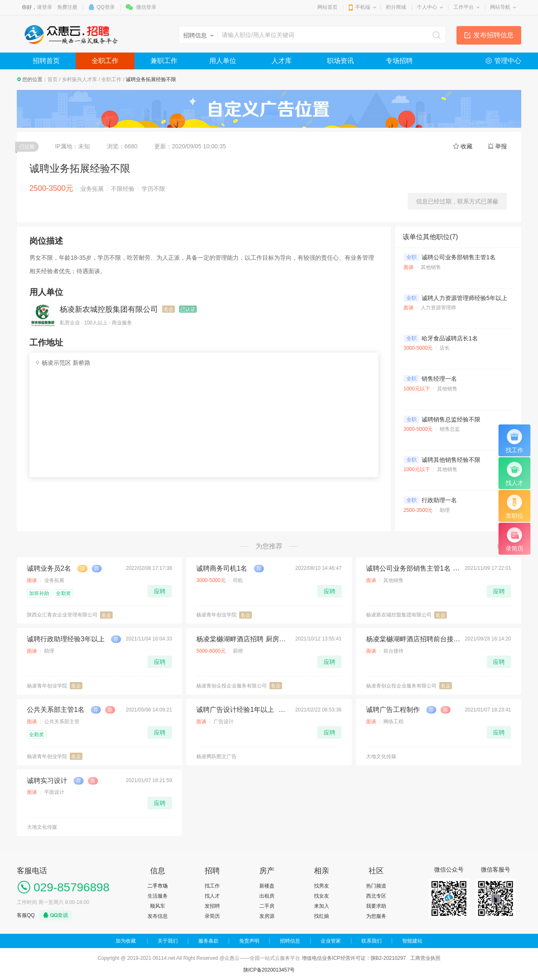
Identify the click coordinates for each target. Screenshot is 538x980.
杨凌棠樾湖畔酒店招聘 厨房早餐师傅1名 (243, 639)
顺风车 (158, 906)
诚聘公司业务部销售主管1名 (459, 257)
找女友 (322, 896)
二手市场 (158, 886)
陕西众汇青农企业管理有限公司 (62, 615)
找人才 (212, 896)
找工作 (212, 886)
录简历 (212, 916)
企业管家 (331, 941)
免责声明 (249, 941)
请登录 (45, 7)
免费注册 (67, 7)
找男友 (322, 886)
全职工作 (105, 61)
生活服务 (158, 896)
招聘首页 (46, 61)
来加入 (322, 906)
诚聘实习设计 (47, 781)
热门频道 (376, 886)
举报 (501, 146)
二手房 (267, 906)
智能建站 (412, 941)
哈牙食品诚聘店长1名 (450, 338)
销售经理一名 (439, 379)
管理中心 (508, 61)
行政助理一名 (439, 500)
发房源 (267, 916)
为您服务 (376, 916)
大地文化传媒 (381, 756)
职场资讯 (340, 61)
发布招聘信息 (493, 35)
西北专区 (376, 896)
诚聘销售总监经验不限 (451, 419)
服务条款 (208, 941)
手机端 (363, 7)
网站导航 (500, 7)
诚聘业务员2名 (49, 568)
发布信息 (158, 916)
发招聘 (212, 906)
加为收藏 (126, 941)
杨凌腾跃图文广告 (216, 756)
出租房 (267, 896)
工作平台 (464, 7)
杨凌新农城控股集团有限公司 (109, 309)
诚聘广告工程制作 (393, 710)
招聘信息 (290, 941)
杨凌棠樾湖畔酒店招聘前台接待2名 (413, 639)
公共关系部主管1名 (56, 710)
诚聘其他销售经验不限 (451, 460)
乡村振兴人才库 (79, 79)
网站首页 (327, 7)
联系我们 (372, 941)
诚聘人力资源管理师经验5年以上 (464, 298)
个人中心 (427, 7)
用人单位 (223, 61)
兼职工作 (164, 61)
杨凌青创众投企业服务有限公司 (232, 686)
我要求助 (376, 906)
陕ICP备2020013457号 (269, 970)
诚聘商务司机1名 (222, 568)
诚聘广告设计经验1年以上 (235, 710)
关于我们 (168, 941)
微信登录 (146, 7)
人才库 (282, 61)
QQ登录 (106, 7)
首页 (53, 79)
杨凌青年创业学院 (216, 615)
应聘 (160, 591)
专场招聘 (399, 61)
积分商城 (396, 7)
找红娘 (322, 916)
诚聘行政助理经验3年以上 (66, 639)
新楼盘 (267, 886)
